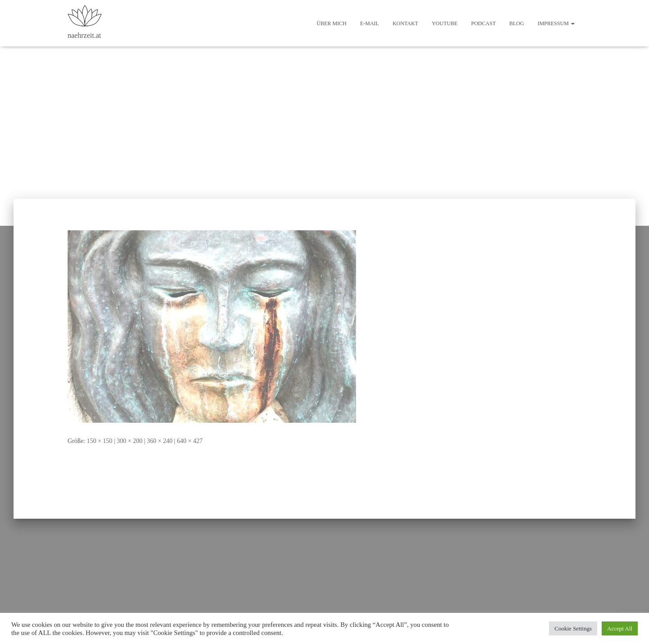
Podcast (483, 23)
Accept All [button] (620, 628)
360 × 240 (160, 441)
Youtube (445, 23)
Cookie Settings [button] (573, 628)
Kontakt (405, 23)
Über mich (332, 23)
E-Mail (370, 23)
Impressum (556, 23)
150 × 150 (99, 441)
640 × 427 (190, 441)
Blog (517, 23)
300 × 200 (130, 441)
